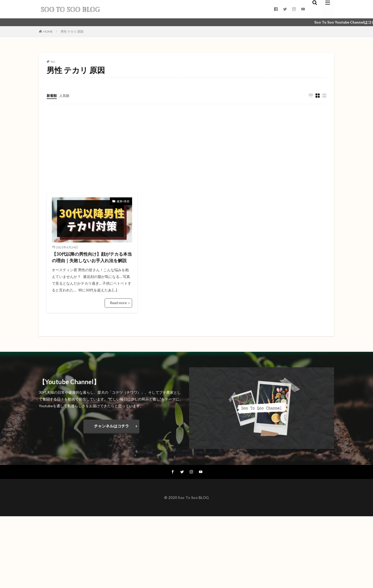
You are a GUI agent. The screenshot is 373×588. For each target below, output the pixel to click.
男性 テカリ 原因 (72, 31)
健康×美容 (124, 201)
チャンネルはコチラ (111, 434)
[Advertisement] (187, 148)
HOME (48, 31)
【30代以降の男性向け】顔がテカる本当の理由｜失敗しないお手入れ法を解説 (92, 262)
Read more (119, 311)
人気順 (66, 95)
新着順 (52, 95)
